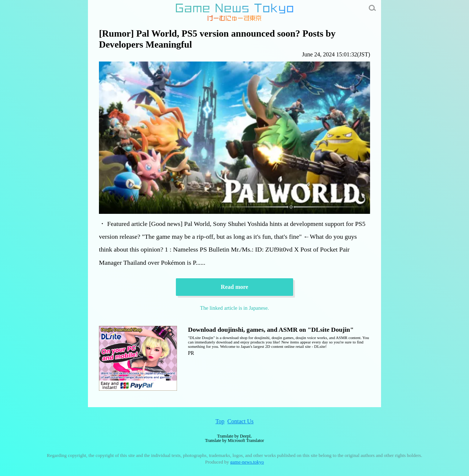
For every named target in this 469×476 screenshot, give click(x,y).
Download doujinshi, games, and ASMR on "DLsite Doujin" (271, 330)
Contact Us (241, 421)
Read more (235, 287)
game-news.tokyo (247, 462)
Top (220, 421)
